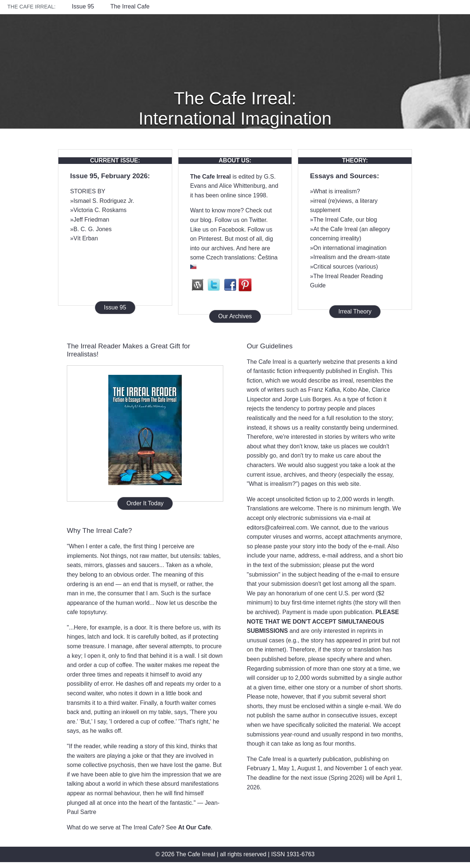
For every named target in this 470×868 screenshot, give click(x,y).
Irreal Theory (355, 311)
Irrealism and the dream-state (352, 257)
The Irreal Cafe (130, 6)
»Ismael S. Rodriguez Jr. (102, 201)
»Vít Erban (84, 238)
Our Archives (235, 316)
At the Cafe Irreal (335, 229)
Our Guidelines (270, 346)
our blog (201, 220)
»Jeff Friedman (90, 220)
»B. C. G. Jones (91, 229)
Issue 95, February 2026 (109, 176)
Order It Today (145, 503)
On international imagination (350, 248)
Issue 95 (83, 6)
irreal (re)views (332, 201)
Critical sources (333, 267)
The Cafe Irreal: (31, 7)
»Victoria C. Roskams (98, 210)
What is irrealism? (337, 191)
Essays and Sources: (344, 176)
